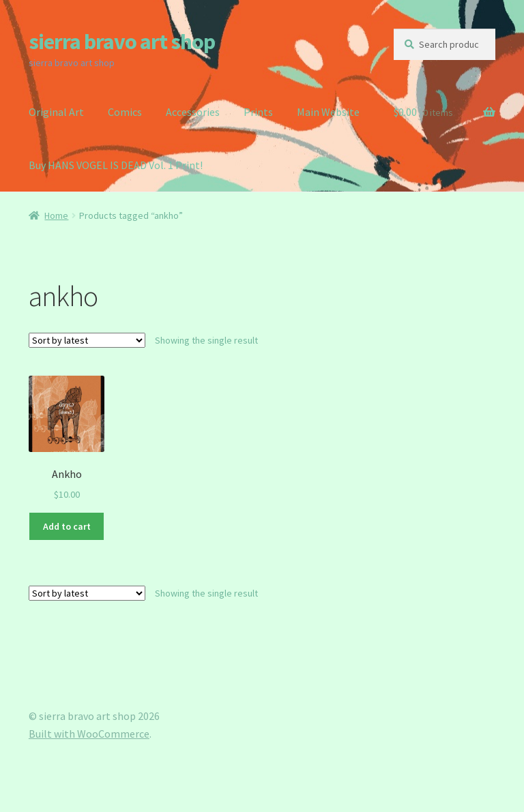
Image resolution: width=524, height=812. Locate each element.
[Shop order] (87, 340)
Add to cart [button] (67, 526)
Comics (125, 112)
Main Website (328, 112)
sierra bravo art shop (122, 42)
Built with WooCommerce (89, 734)
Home (56, 215)
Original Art (56, 112)
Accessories (193, 112)
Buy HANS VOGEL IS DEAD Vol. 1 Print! (116, 165)
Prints (258, 112)
